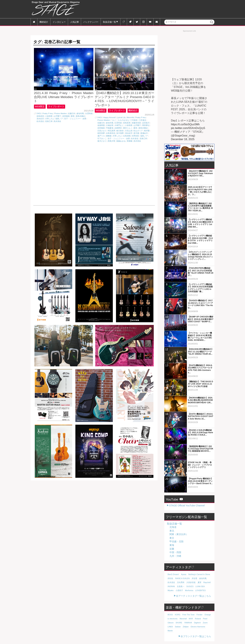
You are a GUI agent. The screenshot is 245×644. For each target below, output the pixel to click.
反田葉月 (146, 123)
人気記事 (75, 22)
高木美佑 (57, 121)
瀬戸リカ (101, 136)
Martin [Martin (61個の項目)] (170, 631)
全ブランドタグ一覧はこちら (196, 636)
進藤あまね (121, 141)
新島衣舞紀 (80, 116)
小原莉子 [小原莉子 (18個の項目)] (179, 590)
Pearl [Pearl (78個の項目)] (205, 619)
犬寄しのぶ (50, 119)
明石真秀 (111, 131)
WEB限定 (40, 106)
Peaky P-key (48, 113)
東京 (172, 538)
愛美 (73, 116)
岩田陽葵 (66, 116)
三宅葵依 (134, 120)
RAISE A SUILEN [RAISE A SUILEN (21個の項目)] (182, 578)
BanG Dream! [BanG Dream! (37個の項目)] (173, 574)
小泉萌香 (49, 116)
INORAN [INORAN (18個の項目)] (171, 586)
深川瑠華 (120, 133)
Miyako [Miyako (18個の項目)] (171, 590)
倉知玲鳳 (80, 113)
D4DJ (39, 113)
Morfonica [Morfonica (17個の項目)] (189, 590)
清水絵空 (40, 119)
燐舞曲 (109, 136)
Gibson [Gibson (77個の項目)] (171, 623)
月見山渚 (129, 131)
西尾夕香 (111, 141)
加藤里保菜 (136, 123)
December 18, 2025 (183, 139)
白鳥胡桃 (127, 136)
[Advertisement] (154, 9)
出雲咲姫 (89, 113)
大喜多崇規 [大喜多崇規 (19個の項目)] (191, 582)
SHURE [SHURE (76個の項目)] (179, 623)
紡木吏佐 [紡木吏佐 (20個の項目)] (171, 582)
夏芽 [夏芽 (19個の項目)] (200, 582)
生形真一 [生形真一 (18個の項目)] (181, 586)
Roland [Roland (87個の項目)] (198, 619)
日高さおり (102, 131)
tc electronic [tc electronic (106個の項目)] (173, 619)
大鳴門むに (119, 125)
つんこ (114, 120)
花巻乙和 (49, 121)
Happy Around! (109, 117)
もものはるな (124, 120)
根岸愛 (147, 131)
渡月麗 (136, 133)
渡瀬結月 (144, 133)
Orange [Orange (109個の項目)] (208, 615)
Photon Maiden (60, 113)
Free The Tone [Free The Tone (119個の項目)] (188, 615)
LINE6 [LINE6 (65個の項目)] (170, 627)
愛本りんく (128, 128)
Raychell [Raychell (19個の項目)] (207, 582)
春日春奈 (120, 131)
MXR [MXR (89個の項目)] (191, 619)
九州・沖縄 (175, 556)
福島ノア (59, 119)
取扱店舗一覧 (109, 22)
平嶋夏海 (110, 128)
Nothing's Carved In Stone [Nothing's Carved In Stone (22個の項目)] (199, 574)
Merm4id (131, 117)
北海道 (173, 527)
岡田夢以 (146, 125)
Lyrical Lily (121, 117)
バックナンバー (91, 22)
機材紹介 (44, 22)
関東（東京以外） (179, 534)
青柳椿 (130, 141)
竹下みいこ (102, 138)
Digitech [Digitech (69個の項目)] (197, 623)
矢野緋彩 (135, 136)
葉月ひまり (102, 141)
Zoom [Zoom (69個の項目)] (205, 623)
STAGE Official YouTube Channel (187, 506)
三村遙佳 (142, 120)
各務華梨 (101, 125)
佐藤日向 (72, 113)
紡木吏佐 (40, 121)
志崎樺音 (118, 128)
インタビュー (59, 22)
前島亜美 (40, 116)
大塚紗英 (110, 125)
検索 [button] (212, 24)
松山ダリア (138, 131)
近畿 (172, 549)
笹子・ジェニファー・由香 (75, 119)
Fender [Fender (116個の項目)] (199, 615)
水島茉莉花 (111, 133)
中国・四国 (175, 552)
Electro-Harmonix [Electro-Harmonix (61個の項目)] (198, 627)
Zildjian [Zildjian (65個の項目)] (186, 627)
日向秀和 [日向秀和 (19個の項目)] (181, 582)
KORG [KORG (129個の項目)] (178, 615)
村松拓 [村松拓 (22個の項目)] (170, 578)
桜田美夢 (101, 133)
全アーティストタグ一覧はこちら (194, 596)
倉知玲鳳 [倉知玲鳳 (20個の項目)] (203, 578)
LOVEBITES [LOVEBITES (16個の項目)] (200, 590)
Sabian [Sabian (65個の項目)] (178, 627)
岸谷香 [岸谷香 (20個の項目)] (194, 578)
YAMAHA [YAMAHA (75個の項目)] (188, 623)
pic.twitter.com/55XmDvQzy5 (188, 128)
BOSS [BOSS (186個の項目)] (170, 615)
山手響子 (57, 116)
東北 (172, 531)
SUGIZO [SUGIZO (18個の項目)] (190, 586)
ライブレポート (56, 106)
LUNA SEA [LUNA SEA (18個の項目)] (200, 586)
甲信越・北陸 (176, 541)
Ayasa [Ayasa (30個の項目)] (184, 574)
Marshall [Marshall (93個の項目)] (183, 619)
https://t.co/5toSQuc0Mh (185, 124)
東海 (172, 545)
